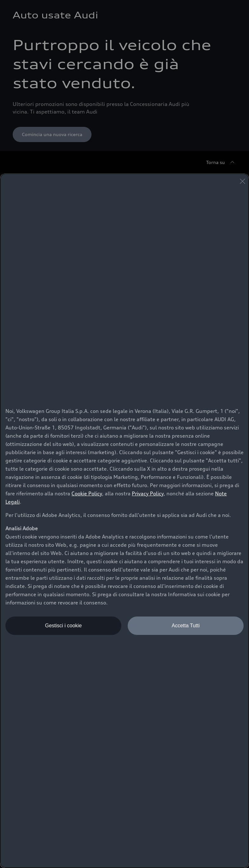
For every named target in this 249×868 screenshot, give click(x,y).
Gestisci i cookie (64, 626)
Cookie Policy (87, 493)
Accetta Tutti (185, 626)
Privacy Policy (148, 493)
